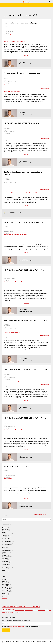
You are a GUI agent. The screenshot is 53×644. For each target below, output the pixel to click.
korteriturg (12, 193)
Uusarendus (5, 572)
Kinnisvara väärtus (6, 543)
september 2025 (6, 592)
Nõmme (16, 92)
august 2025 (5, 593)
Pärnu (30, 193)
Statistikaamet (22, 41)
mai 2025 (4, 596)
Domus (5, 235)
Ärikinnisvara (5, 529)
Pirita (19, 92)
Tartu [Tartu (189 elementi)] (47, 610)
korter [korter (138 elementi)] (16, 610)
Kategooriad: (7, 33)
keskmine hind (7, 41)
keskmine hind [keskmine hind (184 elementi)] (27, 607)
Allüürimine (4, 528)
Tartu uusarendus (6, 567)
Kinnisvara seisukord (7, 541)
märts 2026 (5, 583)
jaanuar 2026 (5, 586)
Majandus (12, 35)
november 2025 (6, 589)
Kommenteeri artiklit (45, 38)
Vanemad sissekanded (40, 514)
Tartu (36, 193)
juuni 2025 (4, 595)
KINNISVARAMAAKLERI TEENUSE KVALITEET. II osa (25, 369)
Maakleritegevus (17, 235)
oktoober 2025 (5, 590)
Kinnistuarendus (6, 538)
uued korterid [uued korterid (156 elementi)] (9, 612)
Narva (28, 193)
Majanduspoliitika (6, 557)
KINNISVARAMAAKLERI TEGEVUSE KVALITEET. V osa (26, 223)
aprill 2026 (4, 581)
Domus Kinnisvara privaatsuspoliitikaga (17, 627)
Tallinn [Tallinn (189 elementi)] (35, 610)
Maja (3, 554)
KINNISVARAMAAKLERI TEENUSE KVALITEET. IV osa (26, 270)
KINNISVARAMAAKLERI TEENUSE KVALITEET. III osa (26, 320)
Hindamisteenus (6, 537)
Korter (3, 548)
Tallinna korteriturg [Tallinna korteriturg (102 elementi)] (41, 610)
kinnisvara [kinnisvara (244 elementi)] (36, 607)
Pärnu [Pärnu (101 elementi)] (26, 610)
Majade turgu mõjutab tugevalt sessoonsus (22, 73)
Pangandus (4, 560)
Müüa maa (4, 558)
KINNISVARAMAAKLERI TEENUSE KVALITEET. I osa (25, 418)
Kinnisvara (4, 540)
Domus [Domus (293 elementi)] (5, 607)
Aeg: (5, 30)
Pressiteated (5, 561)
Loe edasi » (26, 56)
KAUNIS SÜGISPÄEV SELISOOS (17, 467)
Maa (3, 549)
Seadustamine (5, 564)
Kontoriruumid (5, 546)
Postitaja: (6, 27)
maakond (12, 41)
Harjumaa (6, 92)
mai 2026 (4, 580)
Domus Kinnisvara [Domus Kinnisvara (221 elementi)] (15, 607)
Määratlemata (7, 135)
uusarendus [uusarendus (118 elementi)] (16, 612)
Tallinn (33, 193)
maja (13, 92)
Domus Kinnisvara (6, 534)
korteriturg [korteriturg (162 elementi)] (21, 610)
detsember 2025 (6, 587)
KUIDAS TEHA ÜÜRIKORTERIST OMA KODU (22, 123)
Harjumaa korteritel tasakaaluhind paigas (21, 23)
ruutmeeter (17, 41)
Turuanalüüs (5, 569)
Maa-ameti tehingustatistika (20, 193)
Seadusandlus (24, 235)
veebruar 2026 (5, 584)
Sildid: (6, 40)
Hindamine (9, 479)
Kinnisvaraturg (7, 35)
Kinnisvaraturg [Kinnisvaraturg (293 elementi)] (8, 610)
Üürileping (4, 570)
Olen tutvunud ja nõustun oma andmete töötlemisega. (21, 627)
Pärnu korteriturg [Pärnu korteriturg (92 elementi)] (30, 610)
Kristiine (10, 92)
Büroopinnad (5, 531)
